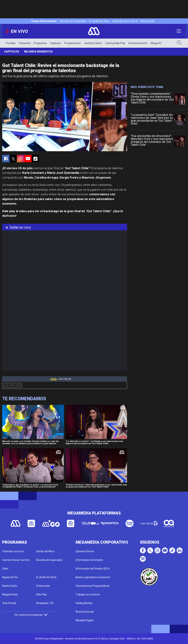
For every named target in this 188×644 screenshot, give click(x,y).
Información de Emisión (89, 560)
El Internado (43, 586)
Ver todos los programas (31, 615)
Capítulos (56, 43)
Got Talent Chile (13, 385)
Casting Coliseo (93, 43)
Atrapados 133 (45, 603)
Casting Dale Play (115, 43)
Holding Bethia (84, 603)
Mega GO (156, 43)
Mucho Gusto (10, 586)
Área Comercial (85, 612)
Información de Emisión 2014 (93, 569)
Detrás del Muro (45, 551)
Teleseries (25, 43)
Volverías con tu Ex (13, 551)
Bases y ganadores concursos (93, 577)
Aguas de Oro (10, 577)
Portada (11, 43)
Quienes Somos (85, 551)
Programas (40, 43)
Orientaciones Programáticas (93, 586)
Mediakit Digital (84, 620)
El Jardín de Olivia (99, 21)
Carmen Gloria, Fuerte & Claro (16, 564)
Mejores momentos (38, 52)
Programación (73, 43)
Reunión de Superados (73, 21)
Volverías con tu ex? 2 (125, 21)
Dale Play (41, 594)
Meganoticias (10, 594)
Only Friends (147, 21)
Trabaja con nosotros (88, 594)
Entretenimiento (138, 43)
